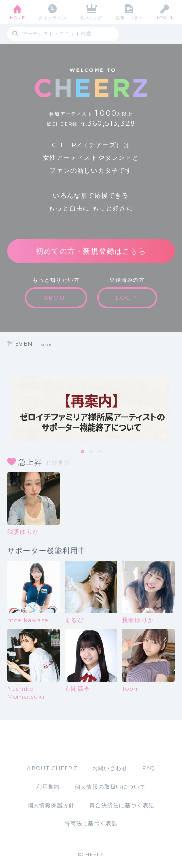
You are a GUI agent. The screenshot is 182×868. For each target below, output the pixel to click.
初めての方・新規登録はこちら (91, 251)
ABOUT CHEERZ (52, 768)
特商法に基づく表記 (91, 823)
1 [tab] (83, 452)
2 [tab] (92, 452)
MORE (47, 345)
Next (172, 409)
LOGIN (165, 18)
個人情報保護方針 (51, 805)
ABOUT (56, 298)
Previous (10, 409)
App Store (65, 742)
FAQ (149, 768)
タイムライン (52, 18)
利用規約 (48, 787)
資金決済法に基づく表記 (122, 805)
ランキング (91, 18)
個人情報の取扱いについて (110, 787)
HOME (17, 18)
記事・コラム (129, 18)
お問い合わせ (110, 768)
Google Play (116, 742)
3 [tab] (100, 452)
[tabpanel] (91, 409)
